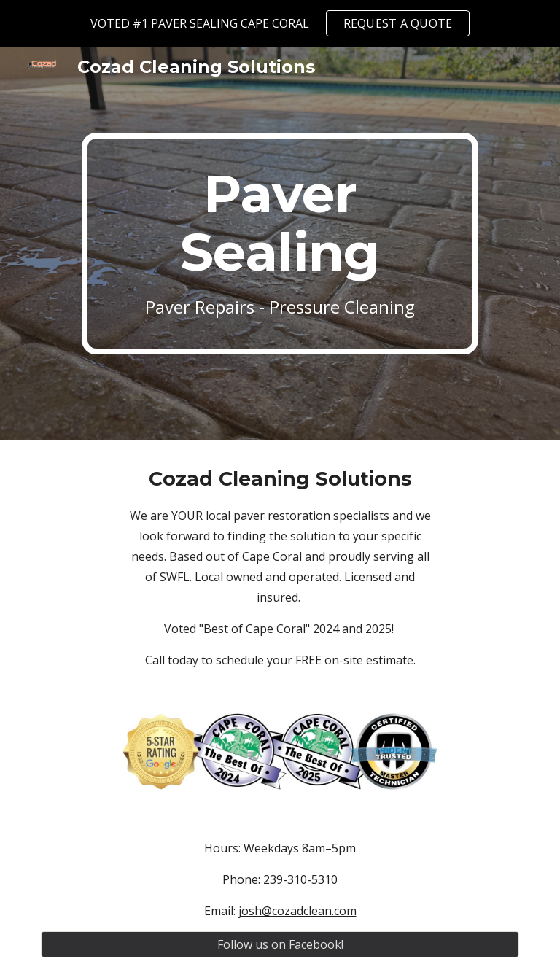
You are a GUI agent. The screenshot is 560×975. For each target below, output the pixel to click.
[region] (280, 23)
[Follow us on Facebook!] (280, 944)
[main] (280, 244)
